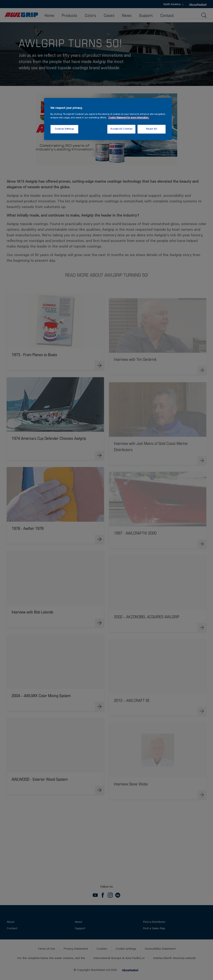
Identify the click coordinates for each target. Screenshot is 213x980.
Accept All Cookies (121, 129)
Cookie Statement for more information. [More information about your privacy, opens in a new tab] (129, 118)
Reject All (152, 129)
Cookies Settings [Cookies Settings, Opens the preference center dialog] (64, 129)
